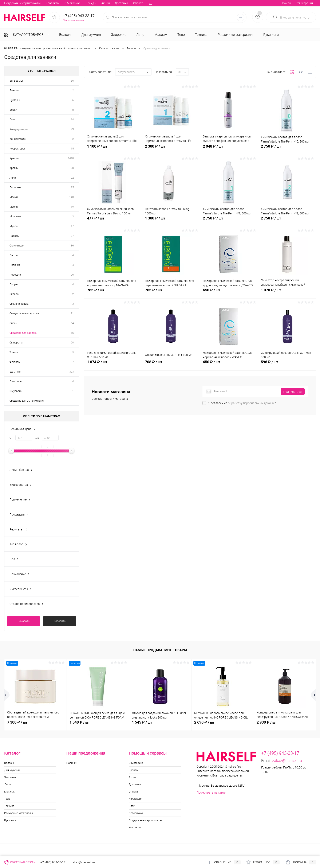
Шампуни (15, 372)
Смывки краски (19, 304)
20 (72, 168)
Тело (7, 799)
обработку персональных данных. (252, 403)
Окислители (17, 246)
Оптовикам (127, 3)
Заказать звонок (74, 20)
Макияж (9, 792)
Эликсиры (16, 381)
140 (72, 197)
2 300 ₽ (171, 149)
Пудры (14, 284)
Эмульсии (16, 391)
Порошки (15, 275)
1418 (71, 158)
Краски (14, 158)
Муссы (14, 226)
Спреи (13, 323)
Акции (45, 3)
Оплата (78, 3)
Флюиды (15, 362)
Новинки (72, 763)
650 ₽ (229, 292)
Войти (287, 3)
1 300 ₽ (171, 221)
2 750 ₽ (287, 149)
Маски (14, 197)
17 (72, 226)
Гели (12, 119)
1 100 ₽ (113, 149)
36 (72, 81)
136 (72, 246)
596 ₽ (287, 364)
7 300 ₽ (17, 722)
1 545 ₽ (142, 722)
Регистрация (305, 3)
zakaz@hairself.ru (287, 761)
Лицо (7, 784)
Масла (14, 207)
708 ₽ (171, 364)
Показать (23, 621)
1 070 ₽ (287, 292)
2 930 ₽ (267, 722)
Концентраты (18, 139)
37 (72, 236)
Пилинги (15, 265)
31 (72, 313)
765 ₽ (113, 292)
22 (72, 178)
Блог (111, 3)
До (37, 438)
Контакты (135, 827)
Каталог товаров (28, 35)
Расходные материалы (19, 813)
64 (72, 323)
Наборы (14, 236)
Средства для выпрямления (27, 401)
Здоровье (10, 777)
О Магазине (12, 3)
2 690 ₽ (204, 722)
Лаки (13, 178)
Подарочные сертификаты (145, 820)
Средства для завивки (23, 333)
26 (72, 275)
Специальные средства (24, 313)
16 (72, 333)
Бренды (31, 3)
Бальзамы (16, 81)
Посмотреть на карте (211, 793)
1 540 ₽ (80, 722)
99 (72, 129)
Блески (14, 90)
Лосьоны (15, 187)
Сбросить (60, 621)
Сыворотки (16, 342)
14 (72, 119)
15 (72, 149)
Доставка (61, 3)
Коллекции (96, 3)
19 (72, 207)
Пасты (14, 255)
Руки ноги (10, 820)
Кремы (14, 168)
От (11, 438)
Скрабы (14, 294)
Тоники (14, 352)
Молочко (15, 216)
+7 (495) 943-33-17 (79, 16)
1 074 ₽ (113, 364)
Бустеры (15, 100)
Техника (9, 806)
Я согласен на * (242, 403)
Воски (13, 110)
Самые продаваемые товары (160, 650)
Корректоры (17, 149)
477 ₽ (113, 221)
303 (72, 372)
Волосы (9, 763)
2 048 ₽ (229, 149)
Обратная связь (19, 862)
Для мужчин (12, 770)
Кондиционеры (19, 129)
